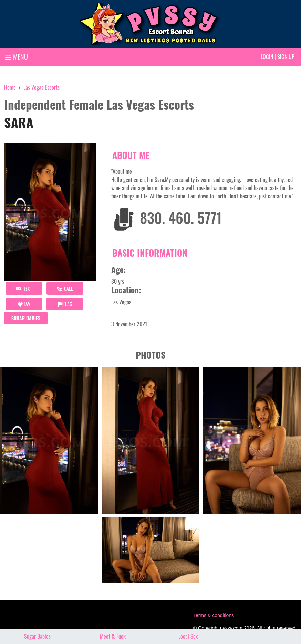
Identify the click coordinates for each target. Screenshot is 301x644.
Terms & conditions (214, 615)
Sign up (286, 57)
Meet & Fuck (113, 636)
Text (24, 288)
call (65, 288)
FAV (24, 304)
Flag (65, 304)
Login (267, 57)
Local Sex (188, 636)
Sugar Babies (26, 318)
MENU (17, 57)
